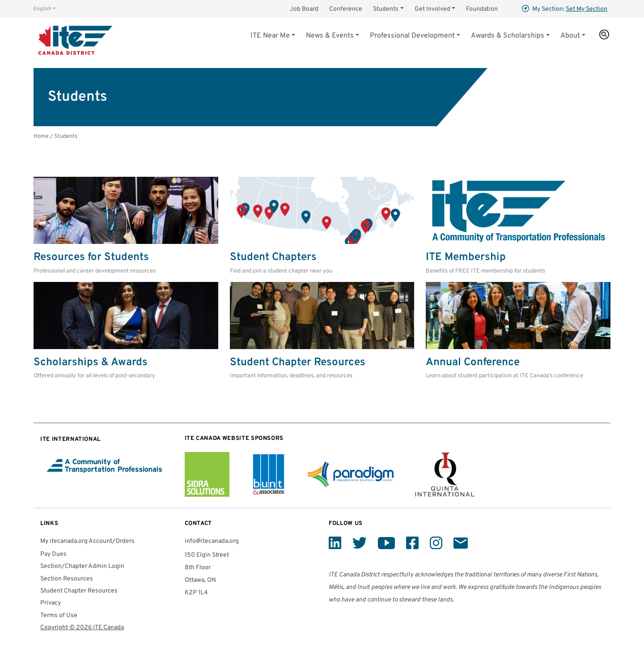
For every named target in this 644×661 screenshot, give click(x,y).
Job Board (304, 9)
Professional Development (412, 36)
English (42, 9)
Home (41, 136)
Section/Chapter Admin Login (82, 566)
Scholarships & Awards (91, 362)
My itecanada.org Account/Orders (87, 541)
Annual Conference (473, 362)
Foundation (482, 9)
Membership (466, 257)
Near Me (270, 36)
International (70, 439)
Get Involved (432, 9)
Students (386, 9)
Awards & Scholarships (508, 36)
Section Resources (67, 579)
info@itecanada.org (212, 541)
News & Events (330, 36)
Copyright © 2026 (82, 628)
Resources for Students (91, 257)
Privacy (51, 603)
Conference (346, 9)
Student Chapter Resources (298, 362)
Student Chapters (273, 257)
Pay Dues (53, 554)
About (570, 36)
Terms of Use (59, 616)
